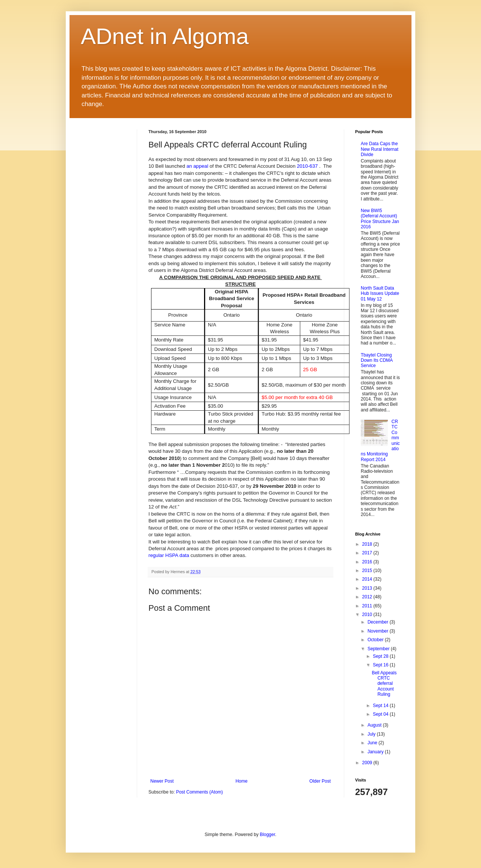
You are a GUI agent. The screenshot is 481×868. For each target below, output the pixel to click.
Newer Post (162, 781)
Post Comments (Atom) (199, 792)
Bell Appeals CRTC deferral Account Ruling (384, 684)
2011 (368, 606)
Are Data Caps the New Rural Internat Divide (380, 149)
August (375, 725)
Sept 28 (381, 656)
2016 (368, 562)
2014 (368, 579)
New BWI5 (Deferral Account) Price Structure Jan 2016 (380, 219)
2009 (368, 763)
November (379, 631)
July (372, 734)
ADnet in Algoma (165, 36)
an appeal (197, 166)
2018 (368, 544)
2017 (368, 553)
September (379, 649)
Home (242, 781)
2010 (368, 615)
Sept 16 (381, 665)
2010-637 (307, 166)
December (379, 622)
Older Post (320, 781)
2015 (368, 571)
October (376, 640)
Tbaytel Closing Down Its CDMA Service (377, 360)
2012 (368, 597)
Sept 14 (381, 706)
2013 (368, 588)
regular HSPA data (169, 555)
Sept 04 (381, 714)
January (376, 752)
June (373, 743)
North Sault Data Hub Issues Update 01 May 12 (380, 294)
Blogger (267, 835)
